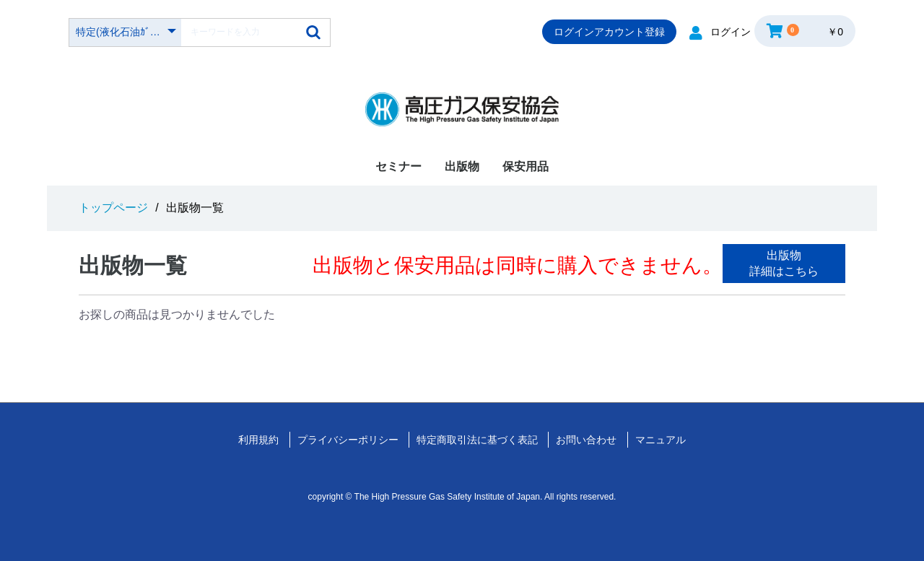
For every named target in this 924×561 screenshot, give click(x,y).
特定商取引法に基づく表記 (477, 440)
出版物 (462, 166)
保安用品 (526, 166)
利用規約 (258, 440)
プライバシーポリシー (348, 440)
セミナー (398, 166)
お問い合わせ (586, 440)
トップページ (113, 208)
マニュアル (661, 440)
